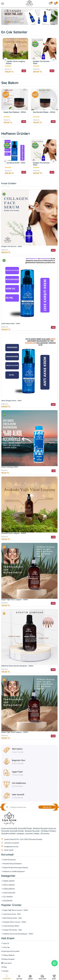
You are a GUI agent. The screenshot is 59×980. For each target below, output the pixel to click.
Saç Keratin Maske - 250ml (44, 112)
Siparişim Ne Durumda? (10, 967)
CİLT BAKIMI (7, 902)
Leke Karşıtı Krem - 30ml (15, 163)
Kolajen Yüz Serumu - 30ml (42, 62)
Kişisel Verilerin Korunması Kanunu (15, 869)
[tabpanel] (29, 17)
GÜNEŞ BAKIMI (8, 894)
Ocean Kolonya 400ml (10, 493)
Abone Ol (47, 807)
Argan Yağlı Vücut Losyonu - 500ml (15, 625)
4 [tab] (13, 22)
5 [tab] (15, 22)
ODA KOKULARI (8, 898)
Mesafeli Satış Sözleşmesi (11, 866)
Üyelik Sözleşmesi (9, 862)
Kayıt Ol (5, 959)
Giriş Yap (5, 963)
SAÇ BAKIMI (7, 905)
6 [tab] (17, 22)
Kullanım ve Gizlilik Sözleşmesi (13, 873)
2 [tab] (8, 22)
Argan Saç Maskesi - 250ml (15, 112)
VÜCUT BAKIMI (8, 890)
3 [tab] (10, 22)
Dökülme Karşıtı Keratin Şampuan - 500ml (17, 691)
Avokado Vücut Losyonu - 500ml (15, 62)
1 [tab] (6, 22)
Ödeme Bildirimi (8, 971)
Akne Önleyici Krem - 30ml (11, 426)
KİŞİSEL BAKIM (8, 886)
